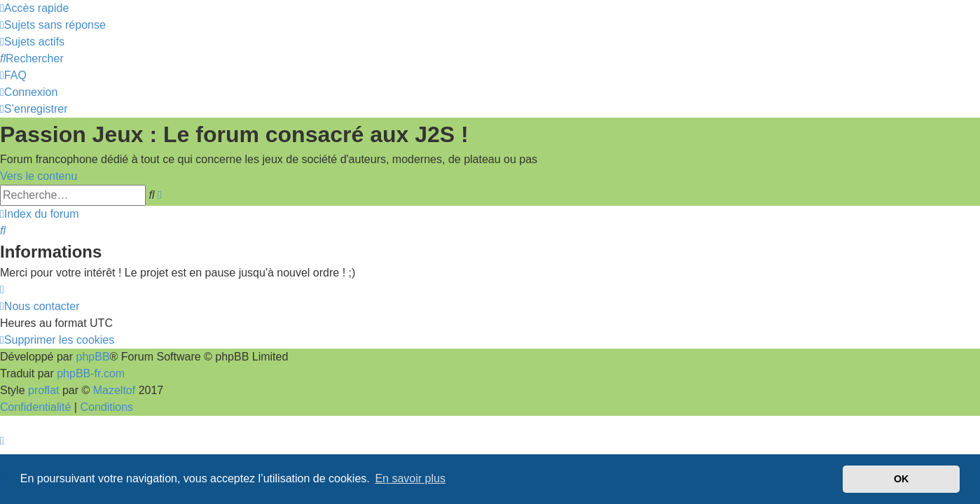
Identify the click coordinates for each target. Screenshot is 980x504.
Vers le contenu (39, 176)
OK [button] (902, 479)
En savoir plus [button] (410, 478)
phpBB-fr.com (91, 373)
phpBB (93, 357)
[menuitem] (53, 25)
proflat (43, 390)
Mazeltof (114, 390)
